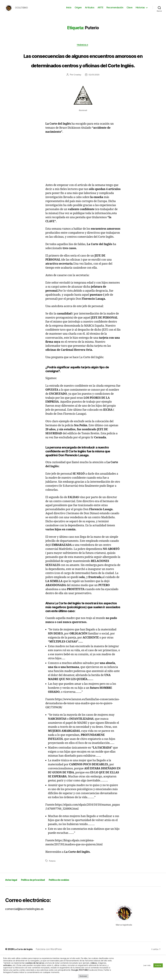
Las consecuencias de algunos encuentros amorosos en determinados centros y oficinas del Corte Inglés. (83, 74)
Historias (140, 9)
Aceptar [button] (158, 965)
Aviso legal (13, 903)
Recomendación (115, 9)
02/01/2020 (94, 98)
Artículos (90, 9)
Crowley (77, 98)
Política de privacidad (40, 903)
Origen (78, 9)
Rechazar (83, 976)
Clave (130, 9)
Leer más (147, 965)
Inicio (69, 9)
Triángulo (83, 50)
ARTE (100, 9)
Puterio (52, 884)
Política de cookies (73, 903)
